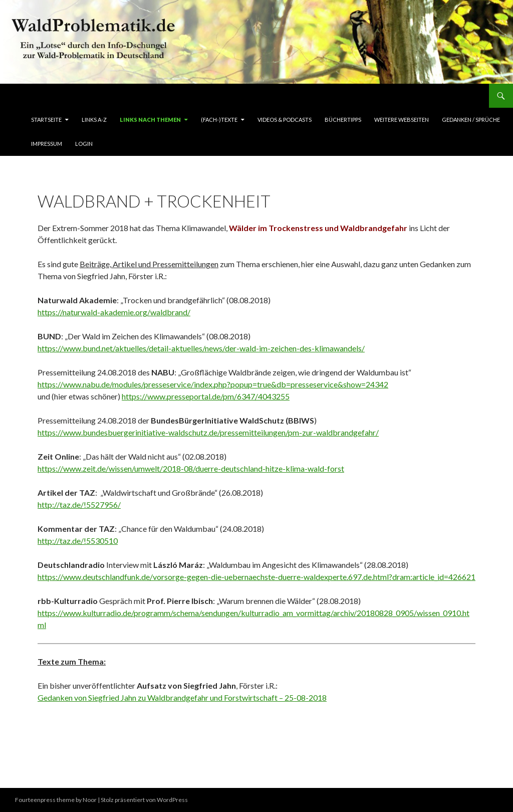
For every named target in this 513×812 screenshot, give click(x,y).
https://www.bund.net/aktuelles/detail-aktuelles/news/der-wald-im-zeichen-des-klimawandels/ (201, 348)
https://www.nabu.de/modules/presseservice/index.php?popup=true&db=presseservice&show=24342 (213, 384)
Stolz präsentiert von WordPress (144, 800)
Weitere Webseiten (402, 120)
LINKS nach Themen (150, 120)
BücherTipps (343, 120)
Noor (90, 800)
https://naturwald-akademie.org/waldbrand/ (114, 312)
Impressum (47, 144)
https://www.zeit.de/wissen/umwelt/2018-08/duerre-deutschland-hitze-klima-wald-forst (191, 468)
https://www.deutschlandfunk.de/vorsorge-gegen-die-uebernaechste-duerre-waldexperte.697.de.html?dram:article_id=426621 (256, 577)
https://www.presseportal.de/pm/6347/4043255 (206, 396)
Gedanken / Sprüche (471, 120)
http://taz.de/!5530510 (78, 541)
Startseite (46, 120)
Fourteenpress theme (45, 800)
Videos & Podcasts (285, 120)
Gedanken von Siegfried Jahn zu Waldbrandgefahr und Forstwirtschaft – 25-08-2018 (182, 697)
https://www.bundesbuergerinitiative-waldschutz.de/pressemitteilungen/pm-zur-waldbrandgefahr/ (208, 432)
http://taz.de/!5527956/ (79, 504)
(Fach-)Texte (219, 120)
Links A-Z (94, 120)
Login (84, 144)
